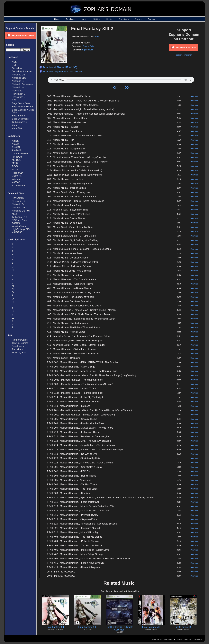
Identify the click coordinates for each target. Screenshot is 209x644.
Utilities (97, 19)
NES (14, 62)
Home (57, 19)
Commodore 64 (20, 154)
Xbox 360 (17, 128)
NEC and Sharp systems (20, 222)
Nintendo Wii (19, 87)
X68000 (16, 182)
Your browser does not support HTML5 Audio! (121, 79)
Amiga (15, 141)
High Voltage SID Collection (21, 231)
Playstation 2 (19, 94)
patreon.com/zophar (184, 55)
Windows (17, 179)
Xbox (15, 125)
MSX (14, 214)
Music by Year (19, 353)
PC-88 (15, 166)
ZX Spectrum (19, 186)
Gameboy (17, 68)
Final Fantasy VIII (151, 627)
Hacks (109, 19)
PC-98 (15, 170)
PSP (14, 100)
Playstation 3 (19, 97)
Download (194, 96)
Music (84, 19)
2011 (97, 37)
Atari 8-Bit (17, 150)
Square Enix (88, 46)
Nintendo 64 (18, 81)
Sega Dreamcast (21, 119)
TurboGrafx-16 (19, 122)
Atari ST (16, 147)
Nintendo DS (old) (21, 211)
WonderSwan (19, 226)
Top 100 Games (20, 343)
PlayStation (18, 198)
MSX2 (15, 163)
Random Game (20, 340)
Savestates (124, 19)
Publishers (17, 349)
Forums (151, 19)
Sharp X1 (17, 176)
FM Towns (17, 157)
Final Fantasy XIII (56, 627)
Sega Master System (23, 107)
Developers (18, 346)
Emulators (71, 19)
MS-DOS (17, 160)
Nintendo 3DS (19, 78)
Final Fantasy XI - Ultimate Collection (119, 628)
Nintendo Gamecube (23, 84)
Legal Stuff (187, 639)
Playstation (18, 91)
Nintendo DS (19, 75)
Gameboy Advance (22, 71)
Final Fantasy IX (183, 627)
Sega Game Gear (21, 103)
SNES (15, 65)
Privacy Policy (198, 639)
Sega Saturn (18, 116)
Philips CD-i (18, 173)
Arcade (16, 144)
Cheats (138, 19)
